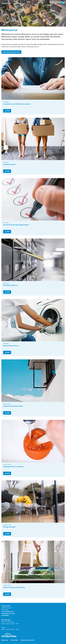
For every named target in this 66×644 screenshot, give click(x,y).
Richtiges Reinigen (9, 527)
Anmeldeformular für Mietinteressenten (17, 104)
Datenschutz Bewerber (27, 640)
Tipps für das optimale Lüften (13, 406)
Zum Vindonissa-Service (11, 52)
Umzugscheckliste (9, 164)
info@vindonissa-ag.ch (8, 613)
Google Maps (5, 615)
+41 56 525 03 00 (8, 612)
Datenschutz (15, 640)
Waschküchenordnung (11, 346)
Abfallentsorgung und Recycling (14, 587)
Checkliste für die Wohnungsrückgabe (16, 225)
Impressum (5, 640)
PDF (8, 111)
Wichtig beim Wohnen (10, 285)
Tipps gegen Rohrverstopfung (13, 467)
